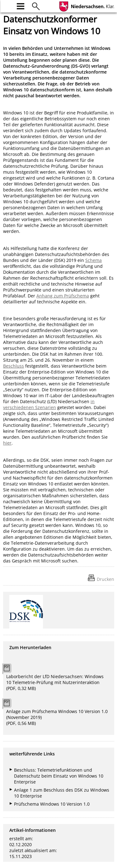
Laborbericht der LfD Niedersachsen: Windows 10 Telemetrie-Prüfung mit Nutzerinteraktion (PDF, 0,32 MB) (55, 682)
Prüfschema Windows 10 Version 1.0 (52, 804)
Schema (94, 260)
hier (7, 443)
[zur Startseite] (7, 5)
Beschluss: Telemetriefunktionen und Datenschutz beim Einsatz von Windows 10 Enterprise (59, 776)
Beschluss (14, 366)
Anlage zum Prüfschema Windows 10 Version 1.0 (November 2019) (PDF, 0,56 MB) (57, 717)
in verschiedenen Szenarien (49, 404)
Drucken (105, 579)
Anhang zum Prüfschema (63, 296)
